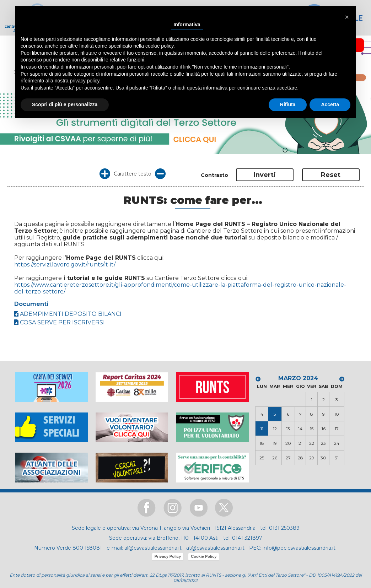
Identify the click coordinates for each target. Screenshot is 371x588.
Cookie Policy (204, 556)
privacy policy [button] (85, 81)
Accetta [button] (330, 104)
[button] (347, 17)
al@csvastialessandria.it (153, 548)
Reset (331, 175)
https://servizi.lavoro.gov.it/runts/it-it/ (65, 265)
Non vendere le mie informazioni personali (240, 67)
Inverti (265, 175)
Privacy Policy (168, 556)
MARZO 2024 (298, 378)
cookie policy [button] (159, 46)
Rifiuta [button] (288, 104)
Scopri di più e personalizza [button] (65, 104)
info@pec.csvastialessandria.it (299, 548)
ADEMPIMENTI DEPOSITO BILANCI (68, 314)
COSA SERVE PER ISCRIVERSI (60, 322)
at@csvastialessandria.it (215, 548)
